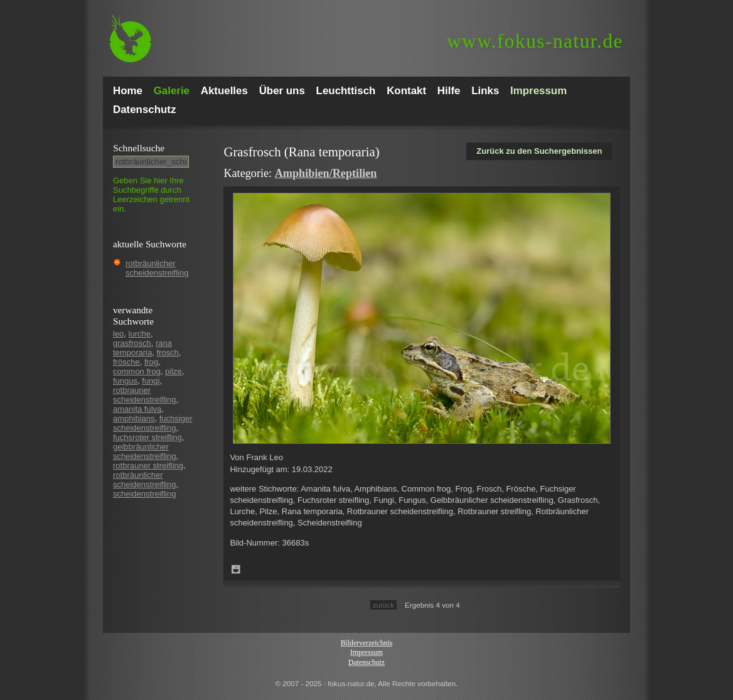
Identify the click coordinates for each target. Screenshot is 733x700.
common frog (137, 371)
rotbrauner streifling (148, 466)
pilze (174, 371)
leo (118, 334)
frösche (126, 362)
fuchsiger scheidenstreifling (152, 423)
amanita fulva (137, 409)
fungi (151, 381)
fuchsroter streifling (147, 437)
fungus (125, 381)
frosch (167, 353)
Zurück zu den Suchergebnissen (539, 151)
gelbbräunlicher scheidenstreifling (144, 451)
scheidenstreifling (144, 494)
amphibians (134, 418)
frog (151, 362)
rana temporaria (142, 348)
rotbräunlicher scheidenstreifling (157, 268)
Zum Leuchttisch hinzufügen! (236, 569)
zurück (383, 605)
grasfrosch (132, 343)
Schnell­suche (139, 148)
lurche (140, 334)
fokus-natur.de (535, 41)
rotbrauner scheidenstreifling (144, 395)
